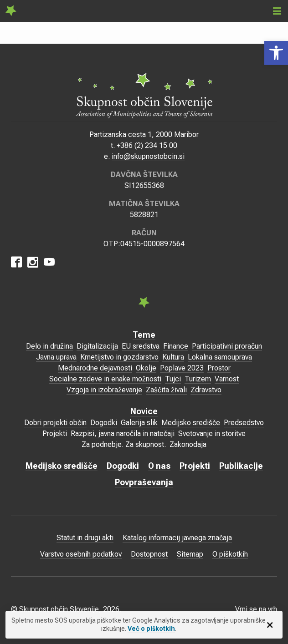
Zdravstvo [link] (206, 390)
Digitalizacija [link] (97, 346)
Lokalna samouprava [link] (220, 357)
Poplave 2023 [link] (182, 368)
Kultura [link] (173, 357)
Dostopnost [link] (149, 554)
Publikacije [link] (241, 466)
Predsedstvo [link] (244, 423)
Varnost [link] (227, 379)
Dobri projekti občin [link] (55, 423)
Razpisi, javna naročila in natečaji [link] (123, 434)
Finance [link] (176, 346)
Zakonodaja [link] (188, 444)
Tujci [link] (173, 379)
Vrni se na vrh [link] (256, 609)
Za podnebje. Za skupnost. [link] (124, 444)
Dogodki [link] (104, 423)
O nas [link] (159, 466)
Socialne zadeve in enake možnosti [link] (105, 379)
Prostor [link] (219, 368)
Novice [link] (144, 411)
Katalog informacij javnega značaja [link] (177, 538)
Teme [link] (144, 335)
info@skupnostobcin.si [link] (148, 156)
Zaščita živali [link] (166, 390)
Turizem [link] (198, 379)
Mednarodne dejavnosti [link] (95, 368)
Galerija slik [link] (139, 423)
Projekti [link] (55, 434)
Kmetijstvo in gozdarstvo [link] (119, 357)
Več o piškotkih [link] (151, 629)
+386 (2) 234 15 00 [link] (147, 145)
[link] (276, 53)
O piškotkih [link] (230, 554)
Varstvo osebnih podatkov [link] (81, 554)
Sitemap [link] (190, 554)
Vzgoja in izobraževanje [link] (104, 390)
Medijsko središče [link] (191, 423)
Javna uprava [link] (56, 357)
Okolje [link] (146, 368)
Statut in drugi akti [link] (85, 538)
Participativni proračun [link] (227, 346)
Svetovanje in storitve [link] (212, 434)
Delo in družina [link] (49, 346)
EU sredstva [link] (141, 346)
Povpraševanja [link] (144, 482)
